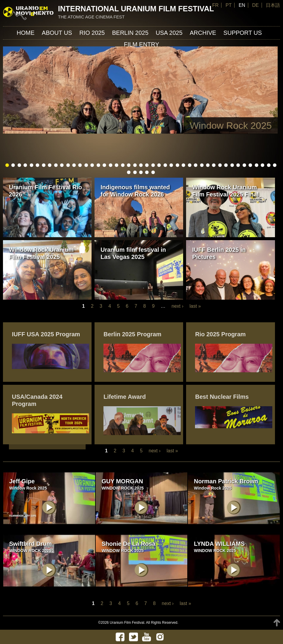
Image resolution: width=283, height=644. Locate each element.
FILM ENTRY (142, 44)
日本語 (273, 5)
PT (229, 5)
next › (177, 306)
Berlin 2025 (130, 33)
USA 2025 (169, 33)
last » (195, 306)
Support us (243, 33)
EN (242, 5)
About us (57, 33)
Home (26, 33)
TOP (277, 623)
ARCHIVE (203, 33)
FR (215, 5)
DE (255, 5)
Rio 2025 (92, 33)
